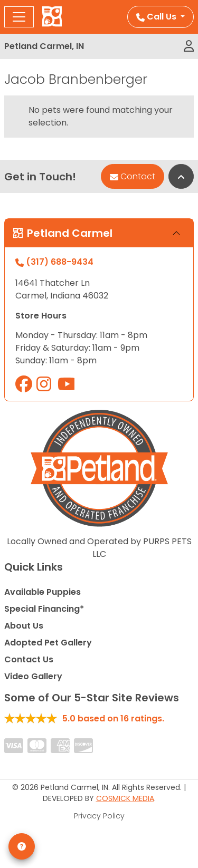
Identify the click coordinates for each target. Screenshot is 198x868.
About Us (24, 626)
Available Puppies (43, 592)
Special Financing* (44, 609)
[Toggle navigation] (19, 17)
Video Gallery (33, 676)
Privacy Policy (99, 816)
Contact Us (29, 659)
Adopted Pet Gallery (48, 643)
